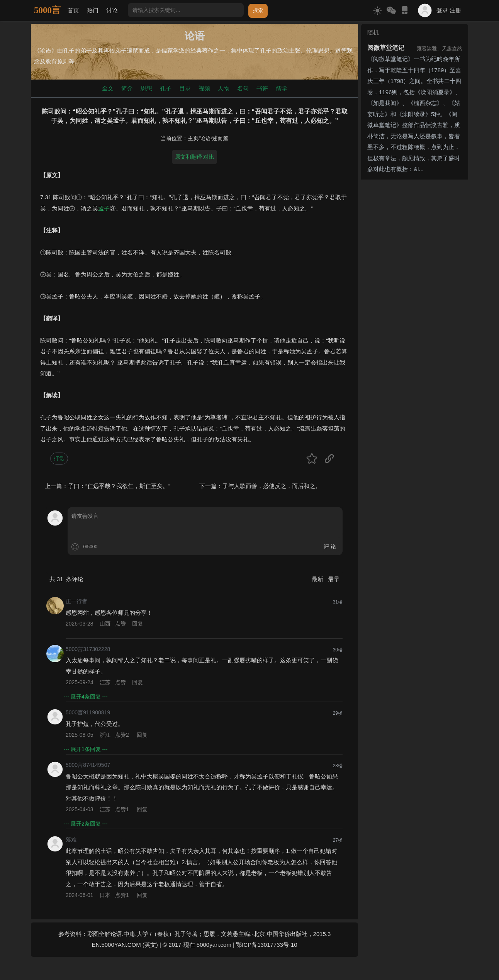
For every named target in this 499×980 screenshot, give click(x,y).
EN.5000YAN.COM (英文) (125, 945)
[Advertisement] (415, 298)
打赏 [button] (59, 458)
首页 (73, 10)
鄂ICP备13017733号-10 (266, 945)
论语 (205, 138)
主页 (193, 138)
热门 (93, 10)
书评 (262, 88)
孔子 (166, 88)
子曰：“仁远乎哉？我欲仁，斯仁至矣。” (119, 486)
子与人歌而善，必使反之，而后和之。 (272, 486)
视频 (204, 88)
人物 (224, 88)
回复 (137, 624)
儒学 (282, 88)
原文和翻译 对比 (195, 157)
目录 (185, 88)
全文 (108, 88)
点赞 (121, 624)
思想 (146, 88)
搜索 (258, 10)
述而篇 (220, 138)
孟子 (104, 208)
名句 (243, 88)
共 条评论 (66, 579)
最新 (318, 579)
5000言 (47, 10)
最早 (334, 579)
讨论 (112, 10)
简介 (127, 88)
